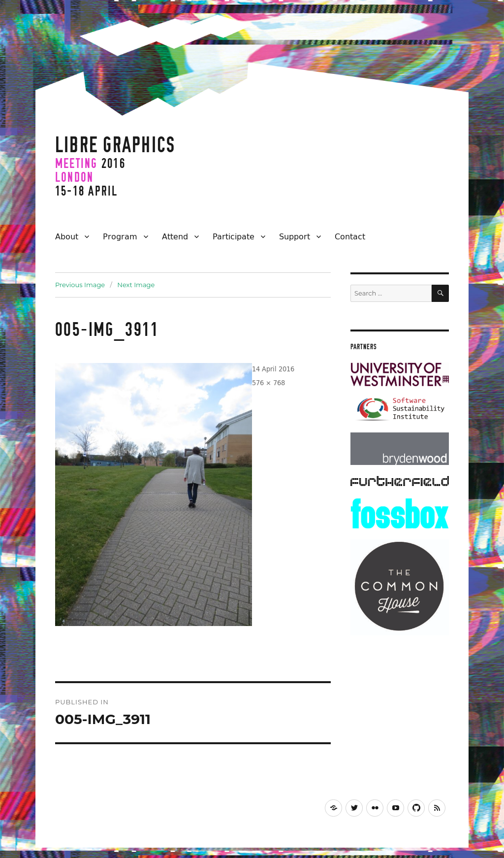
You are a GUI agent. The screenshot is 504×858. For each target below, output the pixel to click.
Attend (175, 236)
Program (120, 236)
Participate (234, 236)
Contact (350, 236)
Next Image (136, 285)
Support (295, 236)
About (67, 236)
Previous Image (80, 285)
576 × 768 (268, 383)
